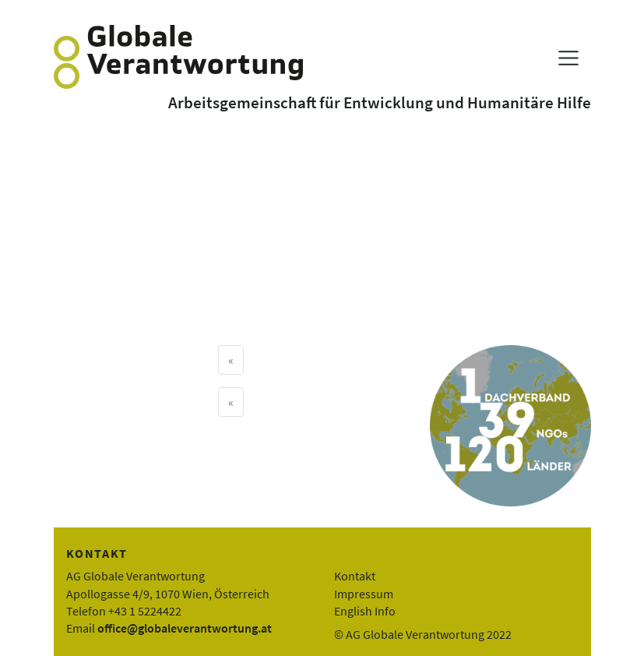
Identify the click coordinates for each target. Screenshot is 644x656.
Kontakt (355, 576)
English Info (365, 611)
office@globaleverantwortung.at (185, 628)
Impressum (364, 594)
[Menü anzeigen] (568, 58)
